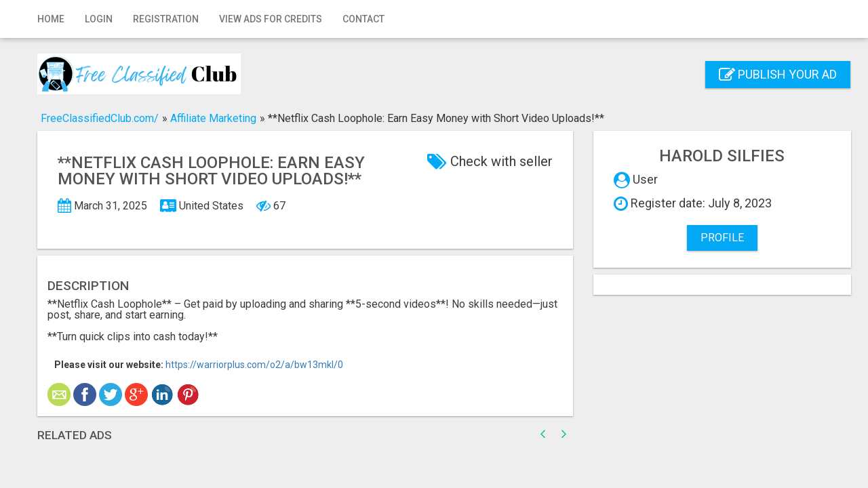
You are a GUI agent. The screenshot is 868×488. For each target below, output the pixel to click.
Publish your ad (778, 74)
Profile (722, 238)
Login (99, 19)
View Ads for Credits (271, 19)
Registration (166, 19)
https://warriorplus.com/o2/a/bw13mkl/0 (254, 365)
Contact (363, 19)
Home (51, 19)
